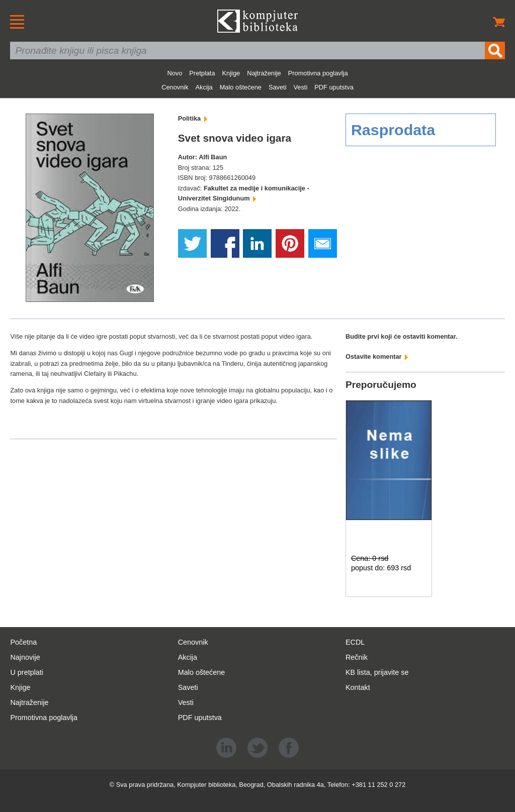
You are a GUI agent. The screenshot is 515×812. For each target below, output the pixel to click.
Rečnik (357, 657)
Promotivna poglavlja (318, 73)
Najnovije (25, 657)
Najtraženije (264, 73)
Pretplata (202, 73)
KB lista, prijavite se (377, 672)
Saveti (278, 87)
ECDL (355, 642)
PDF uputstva (334, 87)
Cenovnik (175, 87)
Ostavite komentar (377, 357)
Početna (23, 642)
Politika (193, 118)
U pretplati (27, 672)
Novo (175, 73)
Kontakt (358, 687)
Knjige (231, 73)
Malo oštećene (241, 87)
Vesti (301, 87)
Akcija (204, 87)
